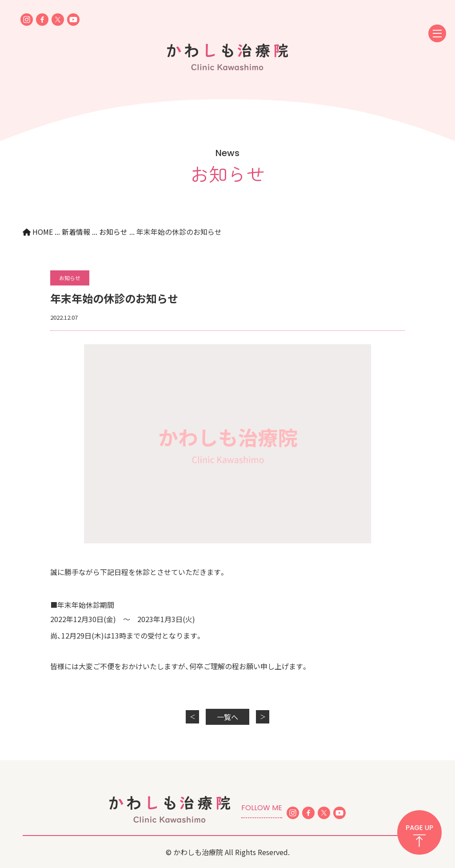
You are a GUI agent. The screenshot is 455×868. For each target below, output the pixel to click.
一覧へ (227, 717)
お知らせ (70, 278)
